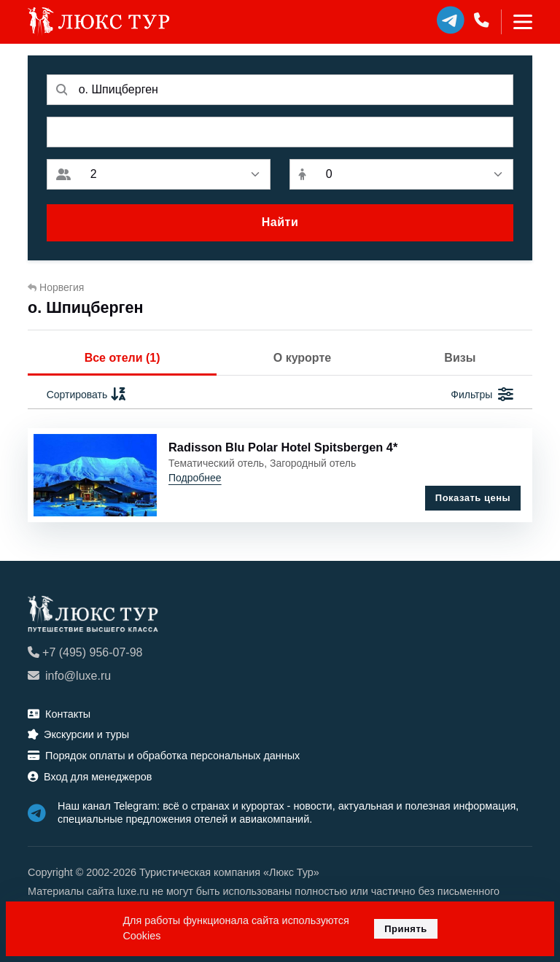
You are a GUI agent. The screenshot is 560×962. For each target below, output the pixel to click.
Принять (406, 929)
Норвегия (56, 287)
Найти (280, 222)
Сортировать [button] (87, 395)
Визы (460, 358)
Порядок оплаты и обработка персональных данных (164, 756)
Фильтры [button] (482, 395)
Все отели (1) (122, 358)
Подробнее (195, 478)
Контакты (59, 714)
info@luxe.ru (69, 676)
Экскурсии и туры (78, 734)
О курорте (302, 358)
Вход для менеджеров (90, 777)
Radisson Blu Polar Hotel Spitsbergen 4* (283, 447)
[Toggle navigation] (517, 22)
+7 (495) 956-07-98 (85, 652)
